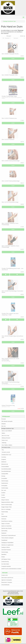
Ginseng (3, 476)
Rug (3, 450)
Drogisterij (4, 459)
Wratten (3, 557)
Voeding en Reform (6, 547)
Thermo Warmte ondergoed (7, 538)
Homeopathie (4, 486)
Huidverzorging (5, 488)
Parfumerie (4, 519)
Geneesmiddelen (5, 467)
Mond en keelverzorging (7, 505)
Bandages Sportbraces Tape (8, 428)
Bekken (3, 433)
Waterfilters (4, 554)
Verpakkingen (4, 540)
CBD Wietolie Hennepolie (7, 421)
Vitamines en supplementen (7, 545)
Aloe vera (4, 426)
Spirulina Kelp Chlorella (7, 528)
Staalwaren (4, 533)
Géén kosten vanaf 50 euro (7, 578)
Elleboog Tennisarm (6, 438)
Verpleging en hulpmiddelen (7, 543)
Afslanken (4, 424)
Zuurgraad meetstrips (6, 566)
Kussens (3, 497)
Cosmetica (4, 457)
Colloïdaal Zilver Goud (6, 455)
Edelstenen (4, 462)
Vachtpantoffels (5, 474)
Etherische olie (5, 464)
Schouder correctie (6, 452)
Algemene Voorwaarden (7, 580)
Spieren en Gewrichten (6, 526)
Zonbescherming (5, 562)
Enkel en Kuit (5, 440)
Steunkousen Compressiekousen (9, 535)
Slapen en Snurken (6, 524)
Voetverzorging (5, 552)
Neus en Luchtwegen (6, 509)
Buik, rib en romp (5, 436)
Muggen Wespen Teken (7, 507)
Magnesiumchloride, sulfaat (7, 502)
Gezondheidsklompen (6, 471)
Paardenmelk (4, 516)
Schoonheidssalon (5, 585)
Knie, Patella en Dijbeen (7, 445)
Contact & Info (5, 575)
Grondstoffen (4, 478)
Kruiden (3, 495)
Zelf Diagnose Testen (6, 559)
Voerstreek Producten (6, 550)
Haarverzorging (5, 481)
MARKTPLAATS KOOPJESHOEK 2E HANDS (11, 569)
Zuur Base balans (5, 564)
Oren (3, 514)
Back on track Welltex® (7, 431)
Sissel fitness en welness (7, 521)
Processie (4, 419)
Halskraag (4, 443)
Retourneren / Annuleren (7, 582)
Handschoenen (5, 483)
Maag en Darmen (5, 500)
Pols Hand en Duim (6, 447)
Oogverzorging (5, 512)
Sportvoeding (4, 531)
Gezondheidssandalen (6, 469)
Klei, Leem (4, 490)
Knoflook (3, 493)
